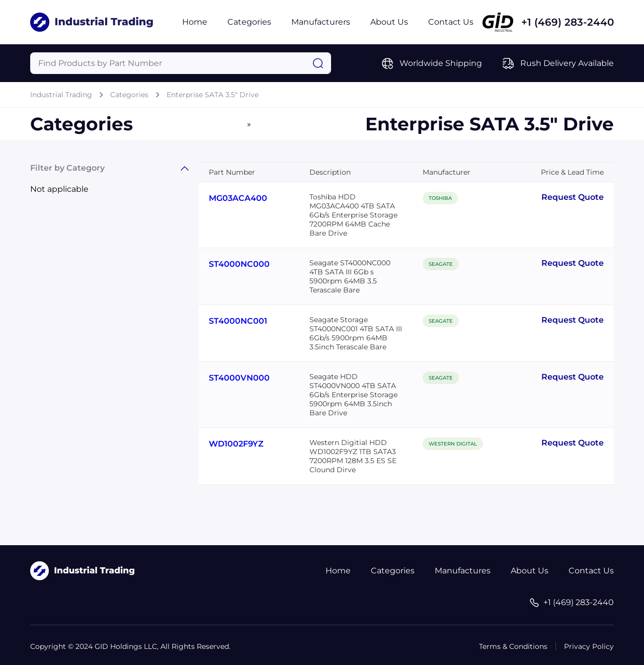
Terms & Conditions (513, 646)
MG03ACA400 (238, 198)
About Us (389, 22)
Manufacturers (321, 22)
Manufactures (463, 571)
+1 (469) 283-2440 (568, 22)
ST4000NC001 (238, 321)
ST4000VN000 (239, 378)
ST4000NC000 (239, 264)
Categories (249, 22)
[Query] (181, 63)
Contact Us (451, 22)
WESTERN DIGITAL (453, 444)
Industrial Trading (61, 95)
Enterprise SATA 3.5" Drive (213, 95)
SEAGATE (441, 264)
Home (195, 22)
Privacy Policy (589, 646)
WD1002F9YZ (236, 444)
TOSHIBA (440, 198)
